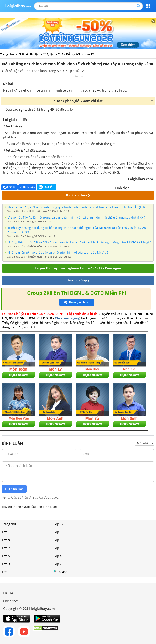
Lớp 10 (59, 532)
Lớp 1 (6, 572)
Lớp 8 (58, 540)
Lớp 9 (6, 540)
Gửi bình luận (14, 489)
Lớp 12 (59, 524)
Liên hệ (8, 593)
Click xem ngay (67, 318)
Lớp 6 (58, 548)
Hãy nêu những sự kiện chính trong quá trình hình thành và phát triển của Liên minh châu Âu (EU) (76, 207)
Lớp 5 (6, 556)
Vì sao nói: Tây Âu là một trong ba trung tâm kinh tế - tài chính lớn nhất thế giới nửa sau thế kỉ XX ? (76, 217)
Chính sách (11, 601)
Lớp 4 (58, 556)
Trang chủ (9, 524)
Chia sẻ (9, 187)
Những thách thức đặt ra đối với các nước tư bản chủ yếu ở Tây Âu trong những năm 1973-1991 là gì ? (79, 242)
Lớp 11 (7, 532)
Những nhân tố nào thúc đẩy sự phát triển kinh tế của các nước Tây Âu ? (58, 252)
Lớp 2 (58, 564)
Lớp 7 (6, 548)
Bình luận (27, 187)
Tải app (61, 572)
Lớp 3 (6, 564)
